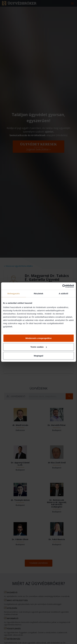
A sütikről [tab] (63, 294)
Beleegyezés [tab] (14, 294)
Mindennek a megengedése (38, 338)
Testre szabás (39, 347)
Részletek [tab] (38, 294)
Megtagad (38, 356)
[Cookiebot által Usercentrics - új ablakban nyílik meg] (62, 286)
